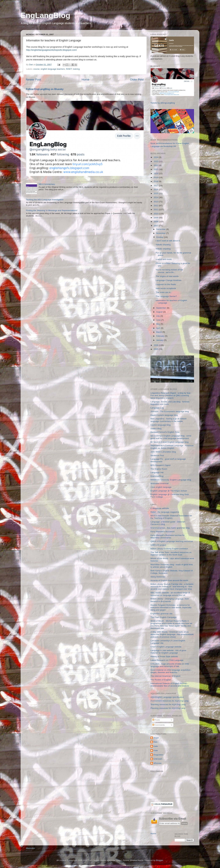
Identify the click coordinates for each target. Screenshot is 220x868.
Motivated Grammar (160, 483)
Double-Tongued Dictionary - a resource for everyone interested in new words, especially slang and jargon (171, 607)
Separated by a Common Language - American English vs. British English (172, 447)
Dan (155, 742)
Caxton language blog (160, 425)
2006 (156, 345)
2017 (156, 186)
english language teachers (53, 69)
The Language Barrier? (166, 296)
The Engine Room (159, 469)
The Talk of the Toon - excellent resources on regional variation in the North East (171, 554)
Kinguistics (159, 755)
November (161, 233)
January (160, 340)
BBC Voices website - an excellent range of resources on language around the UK (170, 594)
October (160, 237)
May (158, 324)
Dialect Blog (156, 429)
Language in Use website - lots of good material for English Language (168, 652)
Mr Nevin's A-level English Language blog (170, 442)
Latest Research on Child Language (167, 660)
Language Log (157, 408)
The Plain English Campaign (163, 617)
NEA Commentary (47, 184)
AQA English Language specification (167, 697)
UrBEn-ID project (158, 545)
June (159, 320)
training (76, 69)
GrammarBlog (157, 476)
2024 (156, 157)
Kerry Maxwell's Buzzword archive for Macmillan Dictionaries (168, 536)
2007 (156, 226)
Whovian (158, 763)
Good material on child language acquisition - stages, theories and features (171, 671)
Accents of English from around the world (169, 580)
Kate (156, 746)
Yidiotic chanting (163, 245)
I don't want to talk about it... (169, 241)
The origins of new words (167, 276)
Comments (159, 725)
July (158, 316)
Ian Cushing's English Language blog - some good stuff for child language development (171, 437)
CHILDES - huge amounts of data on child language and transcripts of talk (170, 665)
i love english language (161, 487)
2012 (156, 206)
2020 (156, 173)
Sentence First (157, 455)
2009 (156, 218)
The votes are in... (164, 292)
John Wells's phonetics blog (163, 452)
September (161, 308)
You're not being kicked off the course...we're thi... (169, 271)
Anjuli (156, 738)
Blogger (159, 860)
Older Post (137, 80)
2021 (156, 169)
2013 (156, 202)
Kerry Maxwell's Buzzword (162, 532)
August (160, 312)
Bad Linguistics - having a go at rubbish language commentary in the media (169, 420)
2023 (156, 161)
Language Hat (157, 472)
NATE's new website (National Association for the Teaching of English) (171, 517)
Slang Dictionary (158, 577)
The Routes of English (161, 680)
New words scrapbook (166, 288)
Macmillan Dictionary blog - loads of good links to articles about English (172, 566)
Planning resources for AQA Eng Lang (168, 708)
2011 (156, 210)
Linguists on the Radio (166, 284)
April (159, 328)
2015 (156, 193)
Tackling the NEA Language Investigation (45, 200)
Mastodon (30, 848)
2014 (156, 197)
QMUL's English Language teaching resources (172, 541)
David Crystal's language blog (164, 415)
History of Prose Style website (164, 656)
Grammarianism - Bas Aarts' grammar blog (170, 528)
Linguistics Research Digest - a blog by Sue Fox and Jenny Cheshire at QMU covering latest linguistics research (170, 395)
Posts (156, 720)
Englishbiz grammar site (161, 614)
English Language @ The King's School (169, 491)
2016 (156, 190)
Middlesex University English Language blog (171, 480)
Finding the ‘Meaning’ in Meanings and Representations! (52, 210)
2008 (156, 222)
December (161, 229)
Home (85, 80)
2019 (156, 177)
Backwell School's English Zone (165, 432)
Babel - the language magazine (165, 512)
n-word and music (164, 259)
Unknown (158, 759)
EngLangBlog (45, 15)
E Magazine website (160, 508)
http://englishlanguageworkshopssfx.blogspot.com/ (51, 50)
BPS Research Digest (160, 465)
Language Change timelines (169, 280)
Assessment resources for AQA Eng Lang (169, 701)
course (36, 69)
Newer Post (33, 80)
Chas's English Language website (166, 647)
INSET (69, 69)
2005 (156, 349)
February (161, 336)
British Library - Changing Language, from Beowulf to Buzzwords (170, 600)
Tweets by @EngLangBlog (163, 103)
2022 (156, 165)
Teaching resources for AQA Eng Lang (168, 704)
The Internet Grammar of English (166, 676)
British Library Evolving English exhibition (169, 549)
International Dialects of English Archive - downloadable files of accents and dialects (170, 685)
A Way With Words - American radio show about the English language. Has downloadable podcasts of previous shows (172, 634)
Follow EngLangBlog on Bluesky (45, 89)
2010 (156, 214)
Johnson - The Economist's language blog (170, 411)
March (159, 332)
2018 (156, 181)
